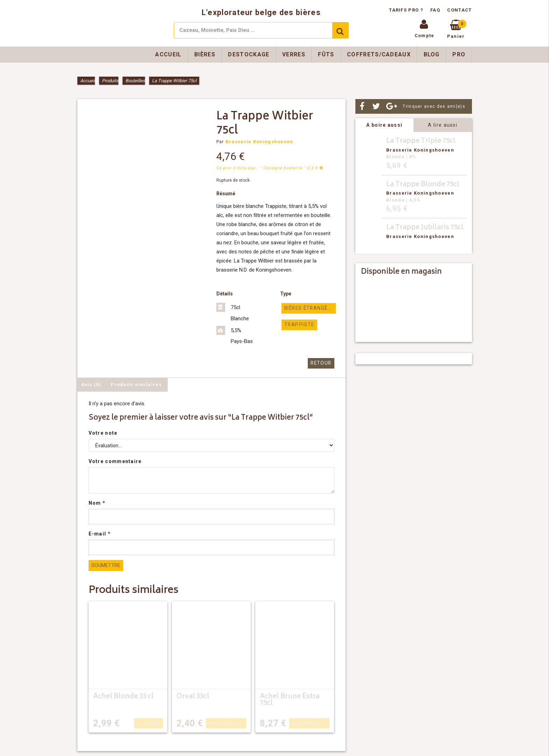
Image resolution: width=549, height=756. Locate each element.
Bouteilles (135, 81)
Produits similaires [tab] (136, 384)
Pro (459, 54)
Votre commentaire (115, 461)
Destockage (249, 54)
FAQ (435, 10)
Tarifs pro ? (407, 10)
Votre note (103, 433)
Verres (294, 54)
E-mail (100, 533)
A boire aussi (384, 125)
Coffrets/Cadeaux (379, 54)
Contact (459, 10)
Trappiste (297, 324)
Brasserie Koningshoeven (259, 142)
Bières (205, 54)
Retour (322, 363)
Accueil (168, 54)
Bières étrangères (310, 308)
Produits (110, 81)
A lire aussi (443, 125)
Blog (432, 54)
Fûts (326, 54)
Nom (97, 503)
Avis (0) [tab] (91, 384)
